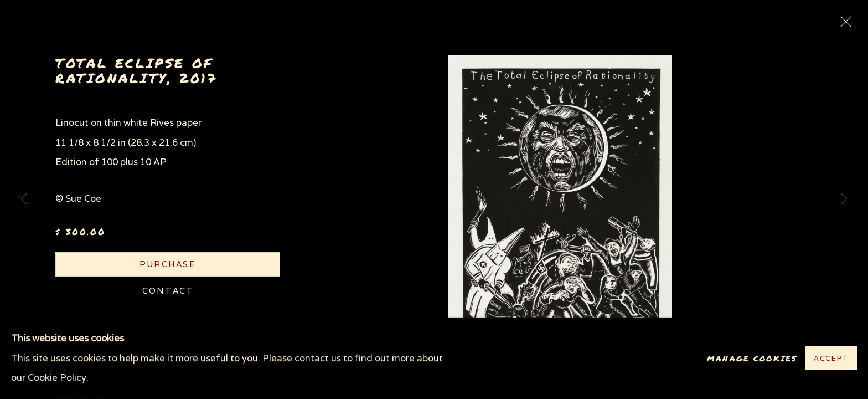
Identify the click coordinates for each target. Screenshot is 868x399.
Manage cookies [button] (752, 358)
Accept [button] (831, 359)
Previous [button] (24, 199)
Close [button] (843, 25)
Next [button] (844, 199)
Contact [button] (168, 291)
